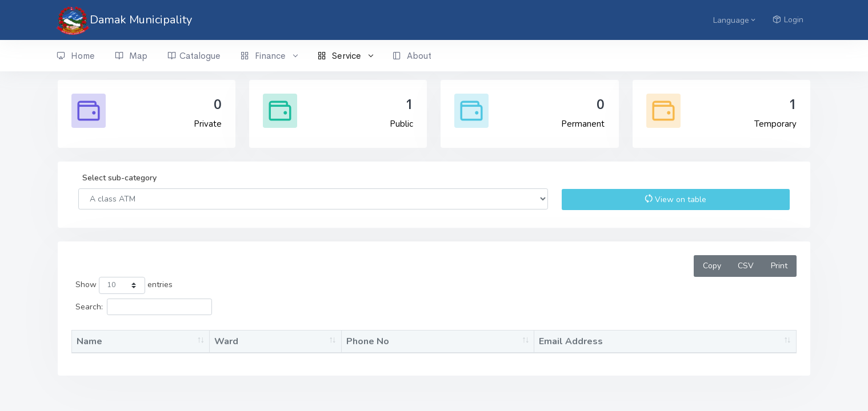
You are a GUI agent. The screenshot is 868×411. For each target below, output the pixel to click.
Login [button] (788, 20)
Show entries (124, 285)
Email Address (571, 341)
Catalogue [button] (194, 56)
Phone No (368, 341)
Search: (144, 307)
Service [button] (345, 56)
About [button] (412, 56)
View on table (675, 200)
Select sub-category (119, 178)
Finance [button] (269, 56)
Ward (226, 341)
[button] (733, 20)
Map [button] (131, 56)
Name (89, 341)
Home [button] (76, 56)
